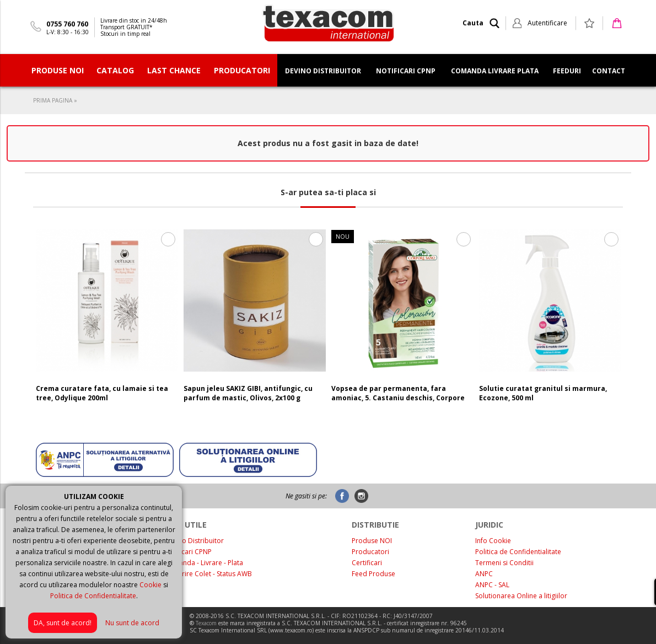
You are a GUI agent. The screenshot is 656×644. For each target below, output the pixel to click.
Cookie (150, 585)
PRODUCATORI (242, 70)
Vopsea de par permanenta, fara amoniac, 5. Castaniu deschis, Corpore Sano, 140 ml (398, 398)
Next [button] (611, 321)
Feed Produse (373, 574)
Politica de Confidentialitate (93, 596)
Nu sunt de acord (132, 623)
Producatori (370, 552)
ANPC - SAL (492, 585)
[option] (107, 321)
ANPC (484, 574)
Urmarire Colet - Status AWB (208, 574)
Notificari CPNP (188, 552)
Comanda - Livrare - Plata (204, 563)
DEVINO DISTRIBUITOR (323, 71)
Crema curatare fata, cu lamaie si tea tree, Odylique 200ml (102, 393)
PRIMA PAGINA (53, 100)
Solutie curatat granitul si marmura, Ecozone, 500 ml (543, 393)
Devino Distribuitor (194, 541)
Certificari (367, 563)
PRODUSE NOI (58, 70)
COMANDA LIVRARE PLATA (495, 71)
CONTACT (609, 71)
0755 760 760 (67, 24)
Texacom (206, 623)
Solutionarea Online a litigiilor (521, 596)
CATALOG (115, 70)
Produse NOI (372, 541)
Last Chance (174, 70)
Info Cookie (493, 541)
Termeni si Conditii (504, 563)
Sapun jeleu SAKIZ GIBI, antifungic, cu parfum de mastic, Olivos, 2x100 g (248, 393)
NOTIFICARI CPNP (406, 71)
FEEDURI (567, 71)
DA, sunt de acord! (63, 623)
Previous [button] (45, 321)
